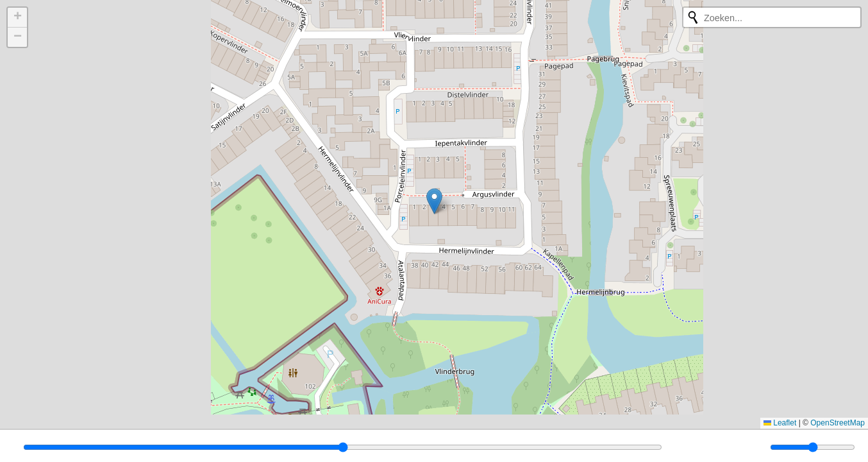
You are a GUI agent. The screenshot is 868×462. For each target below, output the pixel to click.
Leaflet (780, 423)
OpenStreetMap (838, 423)
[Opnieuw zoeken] (693, 17)
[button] (434, 201)
